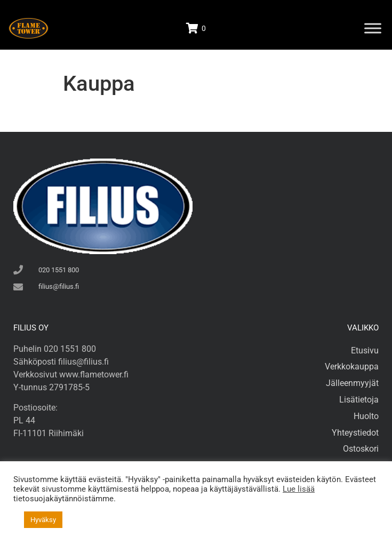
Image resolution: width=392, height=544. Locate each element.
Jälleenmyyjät (352, 383)
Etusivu (365, 350)
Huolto (366, 416)
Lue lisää (299, 489)
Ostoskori (361, 449)
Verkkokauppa (352, 366)
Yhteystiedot (355, 433)
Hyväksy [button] (43, 520)
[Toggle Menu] (373, 28)
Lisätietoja (359, 400)
